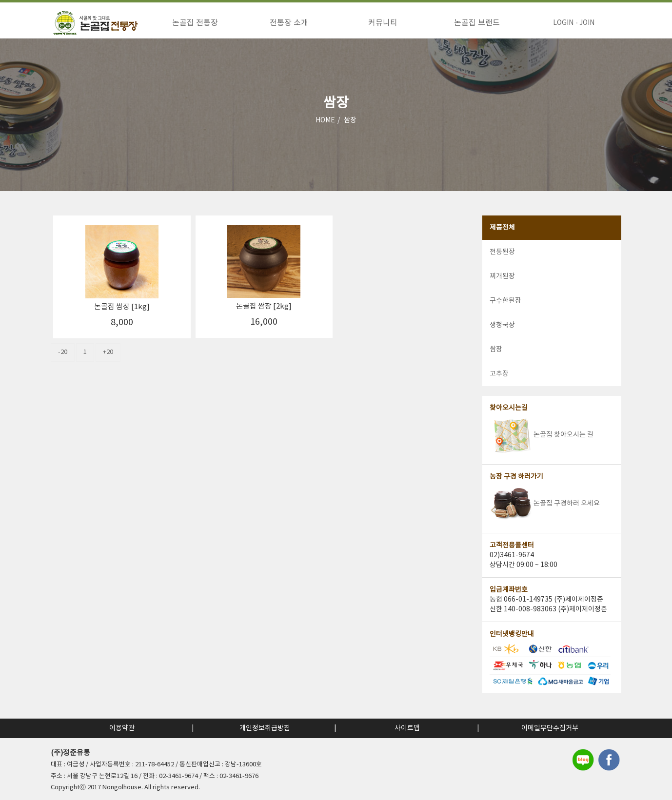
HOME (325, 131)
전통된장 (502, 263)
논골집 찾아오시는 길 (542, 446)
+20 (108, 363)
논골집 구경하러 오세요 (545, 514)
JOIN (587, 23)
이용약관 (122, 728)
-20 (63, 363)
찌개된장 (502, 287)
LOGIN (563, 23)
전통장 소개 (289, 23)
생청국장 (502, 336)
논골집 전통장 (195, 23)
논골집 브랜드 (477, 23)
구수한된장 (505, 312)
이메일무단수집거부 (550, 728)
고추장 (499, 385)
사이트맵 (407, 728)
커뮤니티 (383, 23)
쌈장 (350, 131)
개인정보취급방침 (265, 728)
